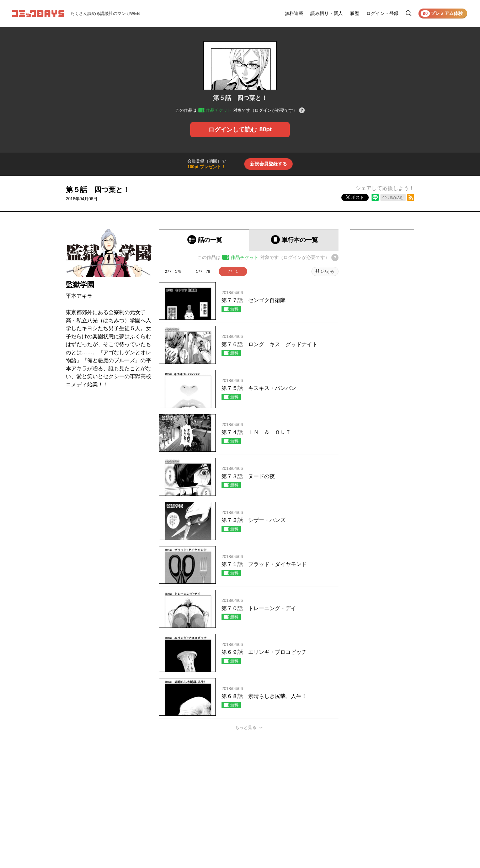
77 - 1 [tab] (233, 271)
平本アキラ (79, 296)
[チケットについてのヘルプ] (302, 111)
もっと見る (246, 727)
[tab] (204, 240)
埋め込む (396, 197)
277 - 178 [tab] (173, 271)
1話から (328, 271)
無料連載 (294, 13)
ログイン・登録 (382, 13)
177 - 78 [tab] (203, 271)
